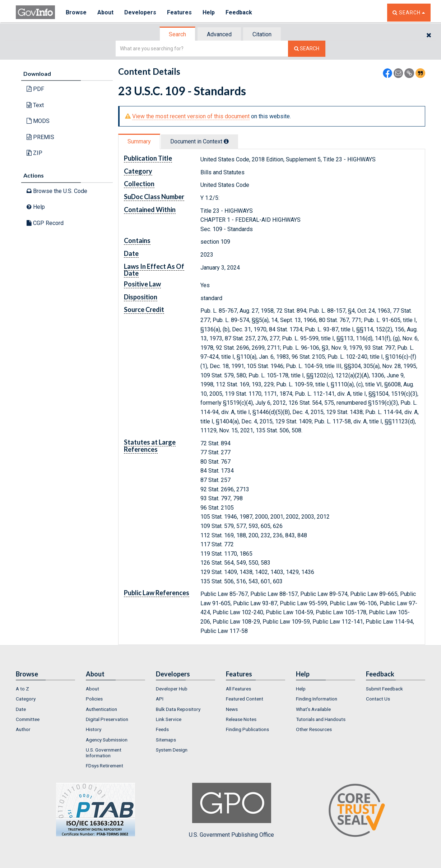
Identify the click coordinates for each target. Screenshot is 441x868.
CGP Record (45, 223)
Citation (262, 34)
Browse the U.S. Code (57, 191)
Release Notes (241, 719)
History (94, 729)
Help (209, 12)
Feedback (239, 12)
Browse (76, 12)
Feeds (162, 729)
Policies (94, 699)
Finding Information (317, 699)
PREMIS (40, 137)
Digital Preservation (107, 719)
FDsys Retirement (105, 766)
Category (26, 699)
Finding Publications (247, 729)
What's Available (313, 709)
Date (21, 709)
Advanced (219, 34)
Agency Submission (107, 740)
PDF (35, 89)
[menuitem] (45, 689)
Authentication (101, 709)
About (105, 12)
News (232, 709)
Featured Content (245, 699)
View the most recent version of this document (191, 116)
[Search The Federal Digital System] (307, 49)
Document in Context (199, 141)
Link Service (169, 719)
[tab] (178, 34)
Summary (139, 141)
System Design (172, 750)
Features (179, 12)
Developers (140, 12)
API (160, 699)
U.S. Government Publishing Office (231, 810)
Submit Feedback (384, 689)
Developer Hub (172, 689)
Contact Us (378, 699)
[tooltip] (226, 141)
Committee (28, 719)
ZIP (34, 153)
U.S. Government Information (104, 753)
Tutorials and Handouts (321, 719)
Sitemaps (166, 740)
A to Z (22, 689)
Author (23, 729)
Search (177, 34)
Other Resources (314, 729)
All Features (238, 689)
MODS (38, 121)
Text (35, 105)
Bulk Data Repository (178, 709)
